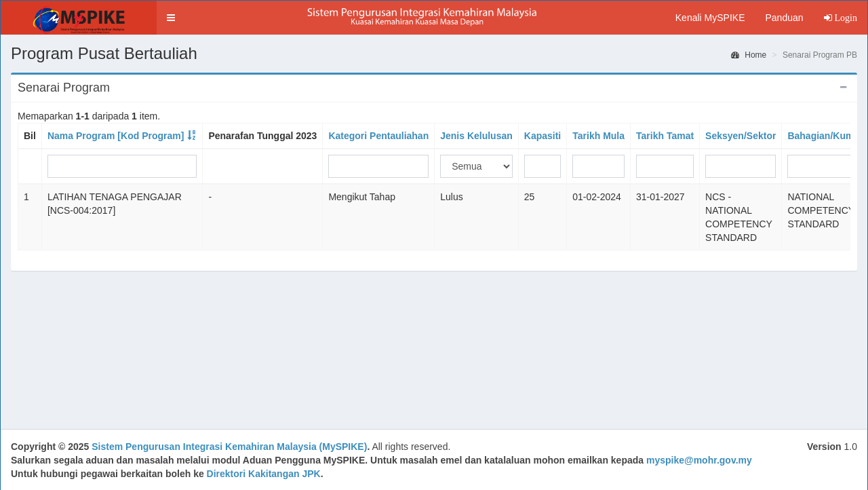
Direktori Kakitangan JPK (264, 474)
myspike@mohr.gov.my (699, 460)
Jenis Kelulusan (476, 136)
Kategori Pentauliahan (378, 136)
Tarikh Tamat (665, 136)
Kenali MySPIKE (710, 18)
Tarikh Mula (598, 136)
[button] (171, 18)
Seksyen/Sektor (741, 136)
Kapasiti (542, 136)
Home (749, 55)
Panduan (784, 18)
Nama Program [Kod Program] (116, 136)
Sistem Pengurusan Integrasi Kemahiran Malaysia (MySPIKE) (229, 447)
